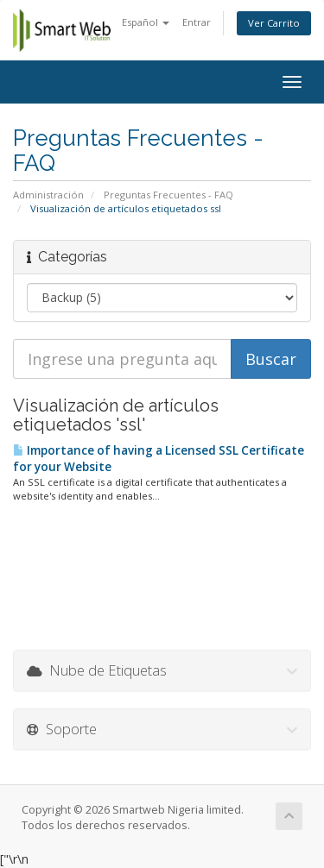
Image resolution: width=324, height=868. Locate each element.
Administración (48, 195)
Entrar (197, 22)
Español (146, 22)
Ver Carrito (274, 23)
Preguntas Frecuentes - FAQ (168, 195)
